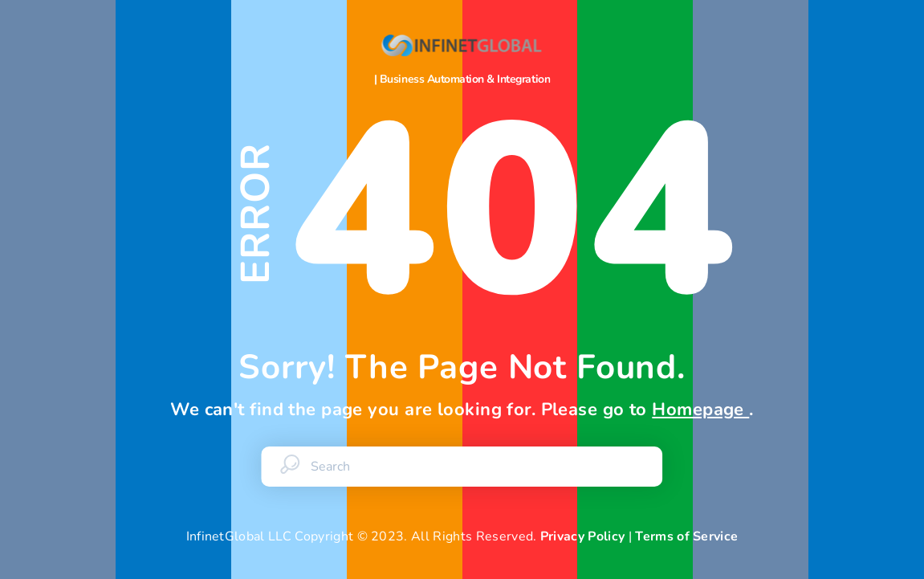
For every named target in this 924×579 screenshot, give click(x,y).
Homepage (700, 410)
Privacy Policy (582, 536)
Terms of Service (686, 536)
